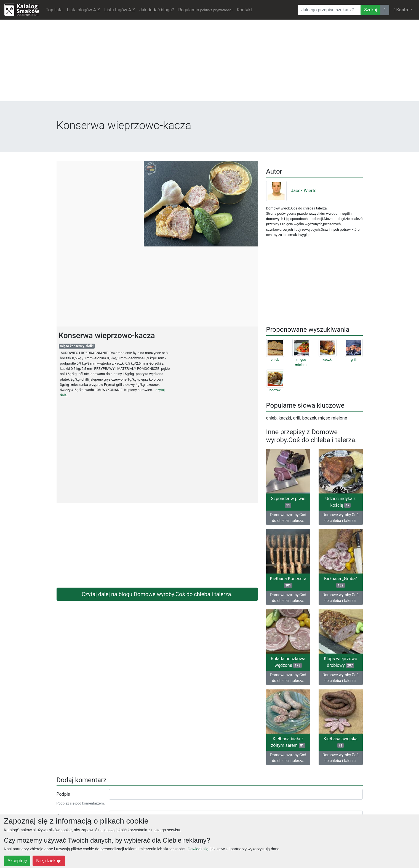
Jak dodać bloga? (157, 10)
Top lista (54, 10)
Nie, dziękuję (49, 861)
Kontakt (245, 10)
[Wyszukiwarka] (329, 10)
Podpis (63, 794)
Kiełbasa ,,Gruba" (341, 582)
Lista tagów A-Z (120, 10)
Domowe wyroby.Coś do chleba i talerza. (288, 518)
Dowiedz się (198, 849)
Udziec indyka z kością (340, 502)
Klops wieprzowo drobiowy (341, 662)
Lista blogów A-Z (83, 10)
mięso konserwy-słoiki (77, 346)
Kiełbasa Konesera (288, 582)
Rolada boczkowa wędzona (288, 662)
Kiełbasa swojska (341, 742)
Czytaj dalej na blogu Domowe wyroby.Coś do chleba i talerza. (157, 594)
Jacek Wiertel (292, 191)
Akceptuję (17, 861)
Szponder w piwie (288, 502)
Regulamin (205, 10)
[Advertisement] (210, 63)
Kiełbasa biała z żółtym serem (288, 742)
